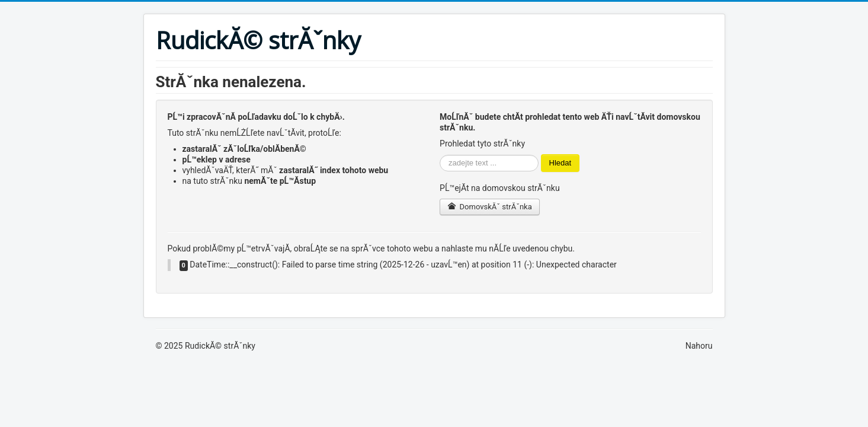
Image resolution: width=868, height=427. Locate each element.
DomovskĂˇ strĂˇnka (490, 207)
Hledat (560, 163)
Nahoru (699, 346)
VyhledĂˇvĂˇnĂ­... (440, 154)
